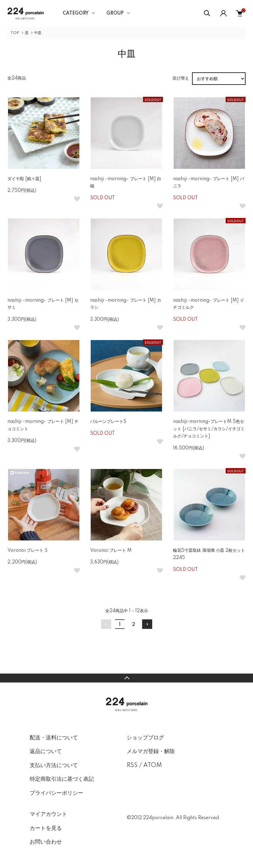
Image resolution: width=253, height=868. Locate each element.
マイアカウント (48, 814)
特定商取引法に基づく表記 (62, 779)
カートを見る (46, 828)
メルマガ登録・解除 (151, 752)
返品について (46, 752)
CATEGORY (76, 13)
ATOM (153, 766)
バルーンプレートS (108, 422)
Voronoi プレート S (27, 551)
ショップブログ (145, 738)
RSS (132, 766)
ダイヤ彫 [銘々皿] (24, 179)
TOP (15, 33)
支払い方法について (54, 766)
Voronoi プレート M (111, 551)
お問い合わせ (46, 842)
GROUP (115, 13)
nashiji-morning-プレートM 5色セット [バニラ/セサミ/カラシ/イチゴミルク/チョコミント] (209, 429)
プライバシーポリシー (56, 793)
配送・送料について (54, 738)
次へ (147, 624)
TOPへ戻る (126, 678)
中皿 (38, 33)
